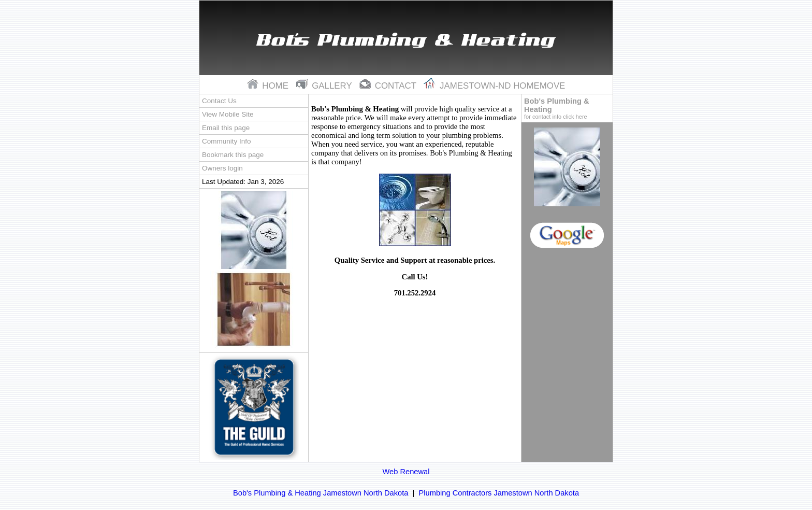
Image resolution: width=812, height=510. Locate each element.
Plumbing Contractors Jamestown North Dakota (499, 493)
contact (389, 86)
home (269, 86)
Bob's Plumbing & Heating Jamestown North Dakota (321, 493)
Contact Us (219, 101)
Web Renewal (406, 472)
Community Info (226, 141)
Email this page (226, 128)
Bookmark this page (233, 155)
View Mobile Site (228, 114)
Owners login (222, 168)
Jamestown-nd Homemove (494, 86)
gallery (325, 86)
